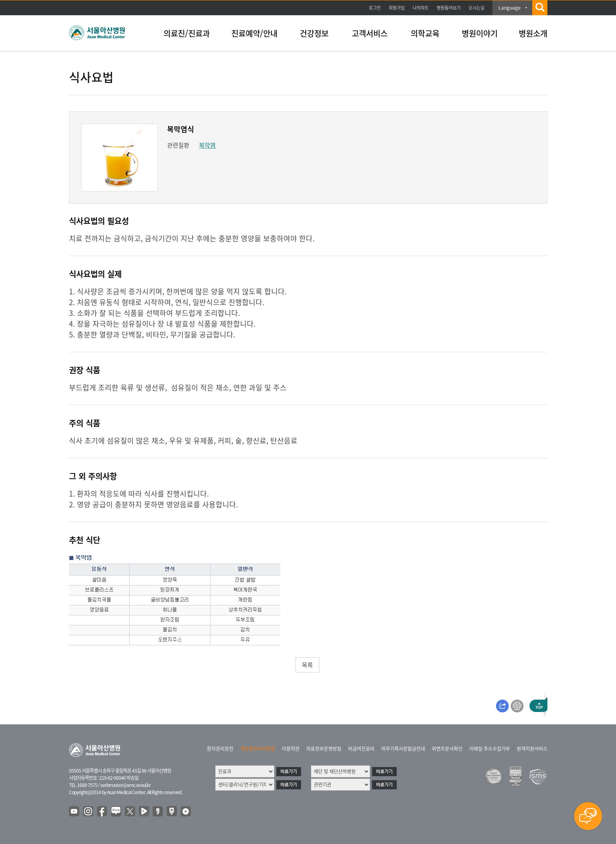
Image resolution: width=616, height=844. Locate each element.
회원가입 (397, 8)
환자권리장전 (220, 749)
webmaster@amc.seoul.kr (126, 785)
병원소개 (533, 33)
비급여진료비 (361, 749)
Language (510, 8)
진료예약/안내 (254, 33)
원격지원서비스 (532, 749)
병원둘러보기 (449, 8)
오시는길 (476, 8)
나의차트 (421, 8)
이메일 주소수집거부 (490, 749)
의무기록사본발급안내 (403, 749)
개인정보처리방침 (258, 749)
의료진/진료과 (187, 33)
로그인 (375, 8)
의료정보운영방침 (324, 749)
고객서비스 (370, 33)
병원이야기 (480, 33)
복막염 (207, 145)
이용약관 (291, 749)
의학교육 (425, 33)
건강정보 (314, 33)
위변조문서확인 (447, 749)
